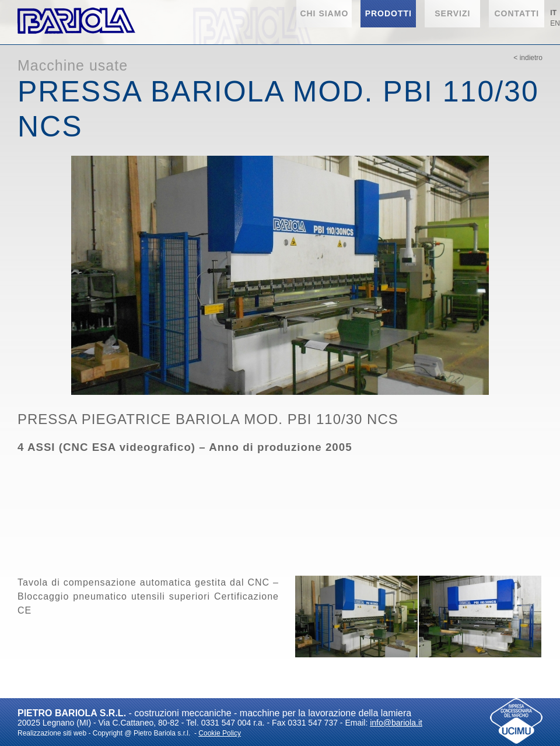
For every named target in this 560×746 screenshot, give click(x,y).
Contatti (517, 13)
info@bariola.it (396, 723)
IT (553, 13)
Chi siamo (324, 13)
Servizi (452, 13)
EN (555, 23)
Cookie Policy (220, 733)
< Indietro (528, 58)
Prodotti (388, 13)
